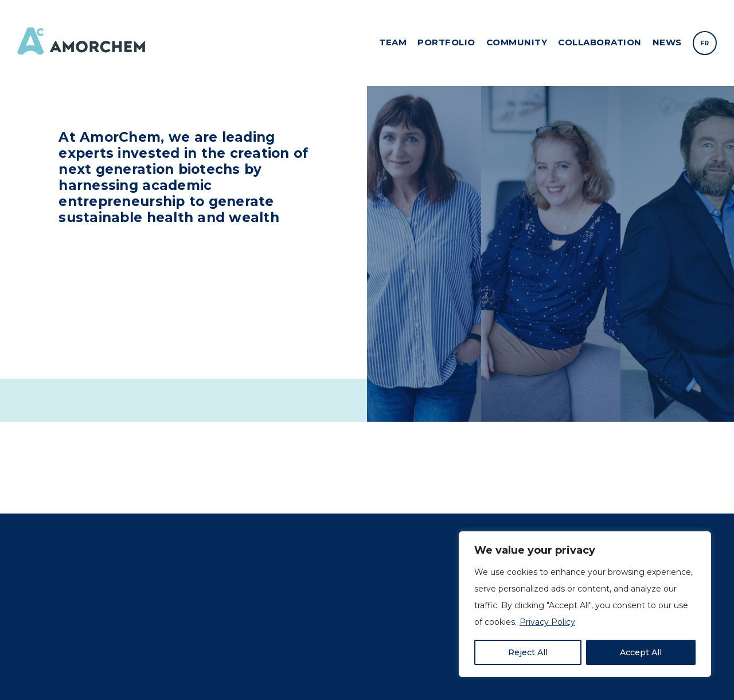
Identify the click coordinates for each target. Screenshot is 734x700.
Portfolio (446, 42)
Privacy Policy (547, 622)
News (667, 42)
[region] (585, 604)
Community (517, 42)
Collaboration (600, 42)
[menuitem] (705, 43)
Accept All (641, 652)
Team (393, 42)
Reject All (528, 652)
